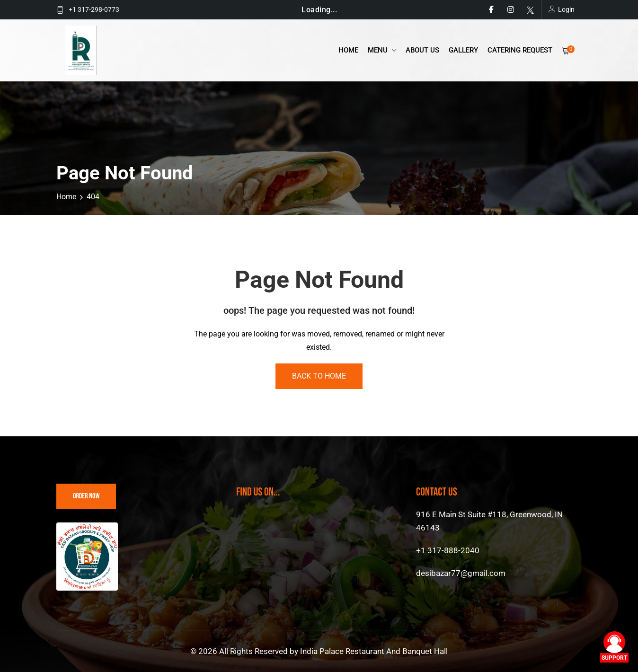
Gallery (463, 50)
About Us (422, 50)
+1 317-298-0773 (94, 9)
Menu (379, 50)
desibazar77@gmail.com (461, 573)
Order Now (86, 496)
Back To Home (319, 376)
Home (348, 50)
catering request (520, 50)
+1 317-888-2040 (448, 550)
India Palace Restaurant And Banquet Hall (374, 651)
